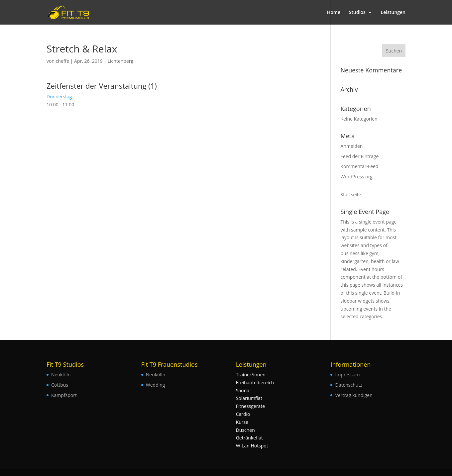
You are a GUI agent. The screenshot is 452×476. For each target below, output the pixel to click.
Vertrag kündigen (354, 395)
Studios (357, 13)
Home (334, 13)
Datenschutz (348, 385)
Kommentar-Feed (360, 166)
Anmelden (352, 146)
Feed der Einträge (360, 156)
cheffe (62, 61)
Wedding (156, 385)
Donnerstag (59, 96)
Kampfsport (64, 395)
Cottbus (60, 385)
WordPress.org (357, 177)
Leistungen (393, 13)
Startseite (351, 194)
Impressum (347, 375)
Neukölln (61, 375)
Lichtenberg (120, 61)
